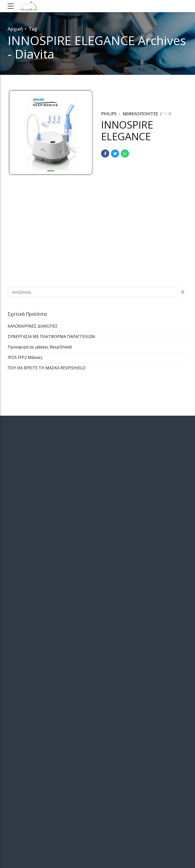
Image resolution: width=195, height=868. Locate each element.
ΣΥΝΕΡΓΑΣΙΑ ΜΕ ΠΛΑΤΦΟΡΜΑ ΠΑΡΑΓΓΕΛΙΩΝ (51, 337)
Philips (109, 114)
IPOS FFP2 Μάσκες (25, 357)
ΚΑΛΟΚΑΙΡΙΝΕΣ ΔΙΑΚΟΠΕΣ (33, 326)
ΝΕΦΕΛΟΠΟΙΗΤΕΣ (140, 114)
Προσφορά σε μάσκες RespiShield (40, 347)
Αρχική (15, 29)
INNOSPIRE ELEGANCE (127, 130)
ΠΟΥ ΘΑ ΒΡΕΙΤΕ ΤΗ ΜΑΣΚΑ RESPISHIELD (47, 368)
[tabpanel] (51, 133)
